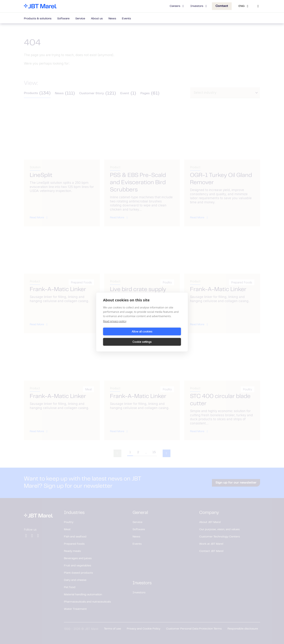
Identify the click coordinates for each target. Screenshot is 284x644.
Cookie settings (162, 337)
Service (80, 19)
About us (97, 19)
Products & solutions (38, 19)
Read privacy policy (115, 326)
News (112, 19)
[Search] (258, 6)
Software (63, 19)
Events (126, 19)
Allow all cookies (122, 337)
